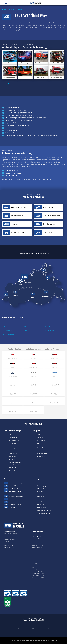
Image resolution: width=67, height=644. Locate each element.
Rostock (34, 567)
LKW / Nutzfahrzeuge (12, 431)
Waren (26, 330)
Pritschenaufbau (41, 440)
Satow (36, 322)
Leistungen (36, 479)
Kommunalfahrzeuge (15, 505)
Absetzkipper (12, 448)
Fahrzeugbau (40, 483)
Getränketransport (14, 502)
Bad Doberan (35, 569)
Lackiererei (40, 491)
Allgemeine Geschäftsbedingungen (26, 641)
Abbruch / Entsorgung (15, 483)
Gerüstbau (12, 499)
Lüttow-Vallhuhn (7, 330)
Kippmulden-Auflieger (15, 465)
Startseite (6, 9)
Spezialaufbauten (14, 471)
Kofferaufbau (40, 438)
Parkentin (6, 322)
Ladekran (39, 435)
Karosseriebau (41, 499)
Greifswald (47, 326)
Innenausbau (40, 451)
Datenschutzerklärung (43, 641)
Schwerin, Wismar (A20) (38, 574)
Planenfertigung (41, 486)
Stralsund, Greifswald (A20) (39, 572)
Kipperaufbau (41, 448)
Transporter (37, 431)
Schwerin (6, 326)
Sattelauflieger (13, 459)
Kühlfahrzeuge (13, 454)
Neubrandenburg (49, 330)
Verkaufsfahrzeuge (42, 454)
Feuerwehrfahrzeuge (15, 491)
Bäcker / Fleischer (14, 486)
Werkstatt (39, 502)
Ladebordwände (13, 468)
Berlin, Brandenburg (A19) (39, 576)
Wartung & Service (42, 507)
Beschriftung (40, 496)
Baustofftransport (14, 489)
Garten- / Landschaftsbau (16, 496)
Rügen (26, 326)
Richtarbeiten (41, 505)
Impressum (54, 641)
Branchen (13, 9)
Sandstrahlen (40, 489)
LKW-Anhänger (13, 456)
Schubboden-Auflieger (15, 462)
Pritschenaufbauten (14, 440)
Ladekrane (12, 435)
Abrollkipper (12, 443)
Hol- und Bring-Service (43, 513)
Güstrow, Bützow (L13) (38, 578)
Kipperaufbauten (14, 451)
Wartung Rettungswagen (44, 510)
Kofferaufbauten (13, 438)
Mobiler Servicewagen (9, 335)
